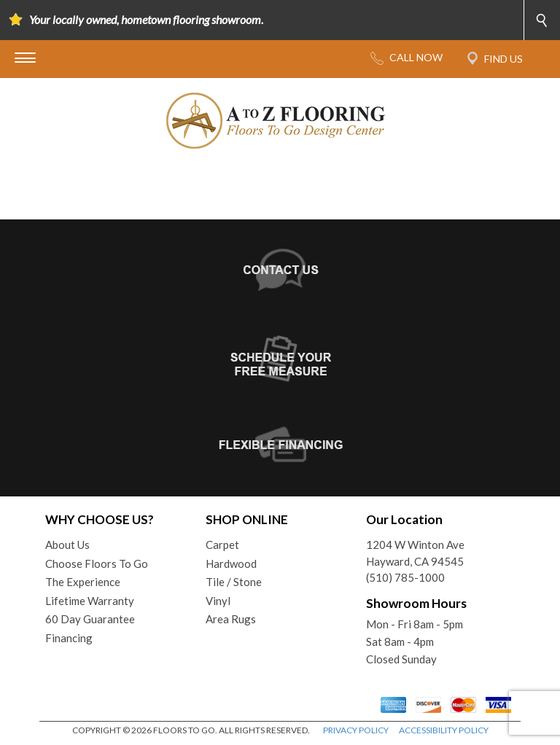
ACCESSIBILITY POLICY (444, 730)
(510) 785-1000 (405, 577)
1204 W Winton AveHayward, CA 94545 (415, 553)
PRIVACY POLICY (356, 730)
